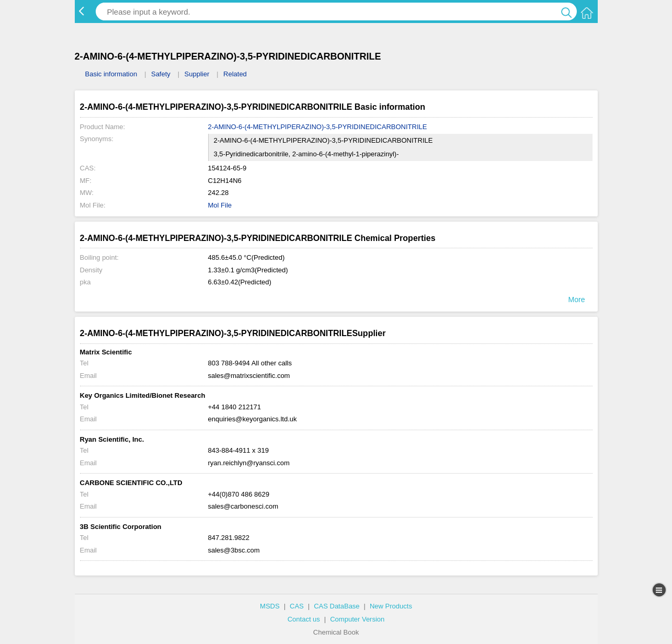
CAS (297, 606)
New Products (391, 606)
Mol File (220, 205)
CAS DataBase (337, 606)
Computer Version (357, 619)
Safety (161, 74)
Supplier (197, 74)
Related (235, 74)
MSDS (270, 606)
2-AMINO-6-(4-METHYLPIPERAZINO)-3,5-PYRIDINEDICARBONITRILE (318, 127)
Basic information (111, 74)
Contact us (304, 619)
